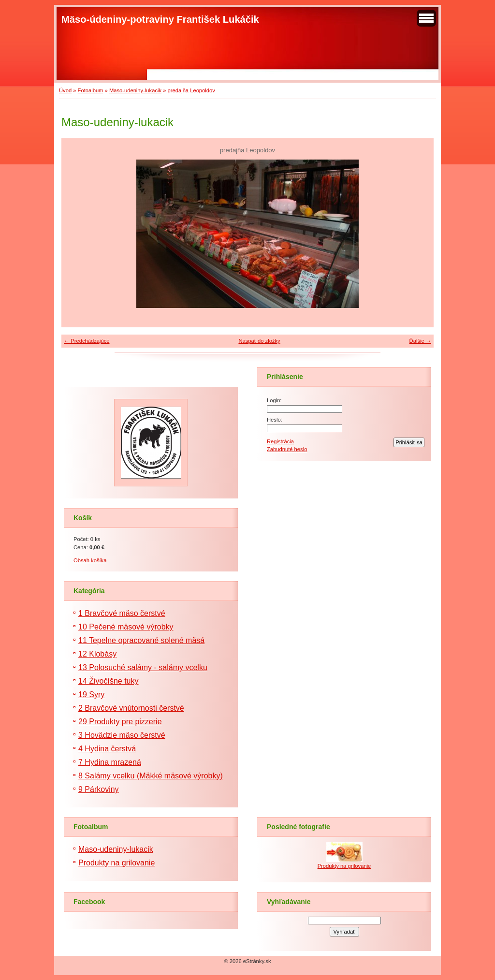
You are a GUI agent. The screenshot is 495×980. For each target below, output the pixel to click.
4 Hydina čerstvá (107, 749)
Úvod (65, 90)
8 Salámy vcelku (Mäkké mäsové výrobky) (151, 776)
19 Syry (91, 695)
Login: (274, 400)
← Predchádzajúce (87, 341)
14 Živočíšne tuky (109, 681)
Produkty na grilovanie (116, 863)
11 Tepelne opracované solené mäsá (141, 640)
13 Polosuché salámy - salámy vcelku (143, 667)
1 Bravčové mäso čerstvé (122, 613)
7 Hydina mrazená (110, 762)
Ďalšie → (420, 341)
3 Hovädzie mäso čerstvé (122, 735)
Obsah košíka (90, 560)
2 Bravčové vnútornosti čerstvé (131, 708)
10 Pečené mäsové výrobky (126, 627)
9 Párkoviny (99, 789)
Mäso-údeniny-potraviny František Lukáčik (160, 19)
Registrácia (280, 441)
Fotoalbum (91, 90)
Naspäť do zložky (259, 341)
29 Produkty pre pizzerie (120, 722)
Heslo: (275, 420)
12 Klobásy (97, 654)
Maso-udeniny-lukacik (135, 90)
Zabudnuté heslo (287, 449)
